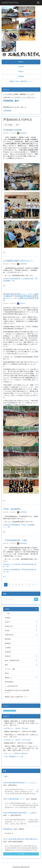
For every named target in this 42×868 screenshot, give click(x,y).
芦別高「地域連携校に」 (13, 509)
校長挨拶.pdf (8, 829)
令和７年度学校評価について (14, 799)
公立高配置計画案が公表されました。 (19, 261)
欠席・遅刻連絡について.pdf (14, 757)
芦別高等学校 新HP (11, 101)
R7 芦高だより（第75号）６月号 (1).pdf (18, 740)
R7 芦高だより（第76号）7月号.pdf (16, 728)
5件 (18, 125)
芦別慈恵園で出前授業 (12, 130)
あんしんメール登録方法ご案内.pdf (16, 753)
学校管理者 (22, 133)
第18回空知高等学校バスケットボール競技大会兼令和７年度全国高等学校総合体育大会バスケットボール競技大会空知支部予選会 (21, 297)
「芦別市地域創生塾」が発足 (15, 540)
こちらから (7, 110)
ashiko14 (21, 303)
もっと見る (21, 854)
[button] (21, 62)
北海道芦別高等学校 (10, 3)
